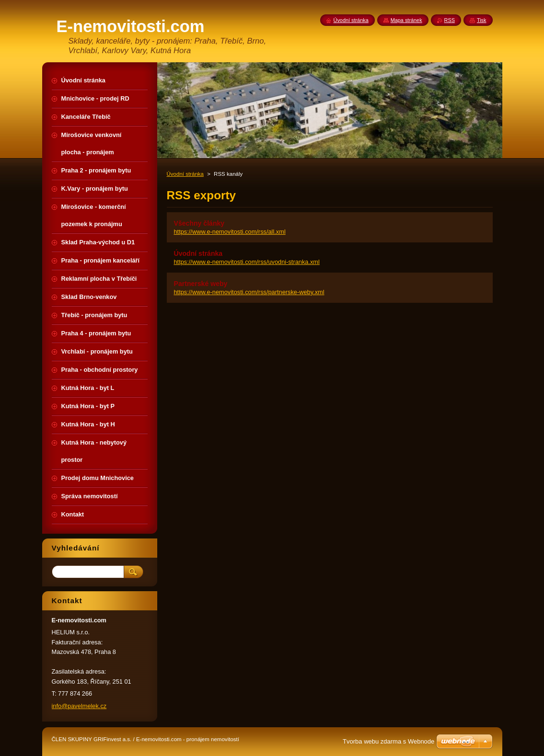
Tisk (482, 20)
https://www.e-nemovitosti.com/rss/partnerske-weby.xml (249, 292)
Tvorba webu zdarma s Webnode (388, 741)
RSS (450, 20)
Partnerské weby (201, 284)
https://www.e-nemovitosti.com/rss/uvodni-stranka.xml (247, 262)
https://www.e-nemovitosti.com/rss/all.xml (230, 232)
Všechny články (199, 223)
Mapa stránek (406, 20)
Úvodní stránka (185, 174)
